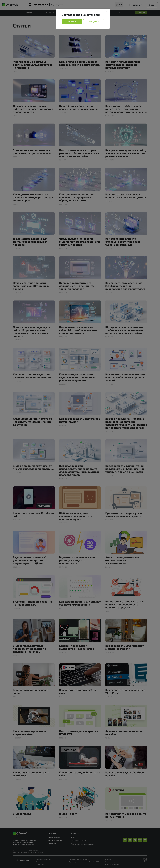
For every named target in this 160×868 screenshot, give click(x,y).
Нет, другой (94, 22)
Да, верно (72, 22)
